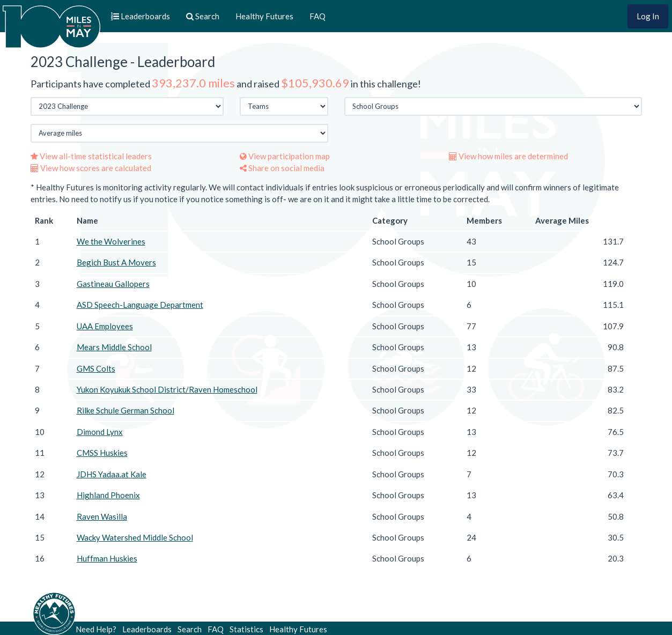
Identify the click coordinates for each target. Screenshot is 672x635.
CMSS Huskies (102, 453)
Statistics (246, 629)
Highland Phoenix (108, 495)
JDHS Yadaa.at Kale (112, 474)
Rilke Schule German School (125, 410)
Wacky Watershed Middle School (135, 537)
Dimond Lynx (100, 432)
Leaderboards (147, 629)
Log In (648, 16)
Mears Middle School (114, 347)
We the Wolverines (111, 241)
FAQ (317, 16)
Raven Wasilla (102, 516)
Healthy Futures (264, 16)
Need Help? (96, 629)
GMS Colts (96, 368)
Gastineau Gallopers (113, 284)
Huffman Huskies (107, 558)
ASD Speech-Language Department (140, 305)
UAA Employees (105, 326)
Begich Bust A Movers (116, 262)
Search (190, 629)
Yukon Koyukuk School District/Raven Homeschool (167, 389)
